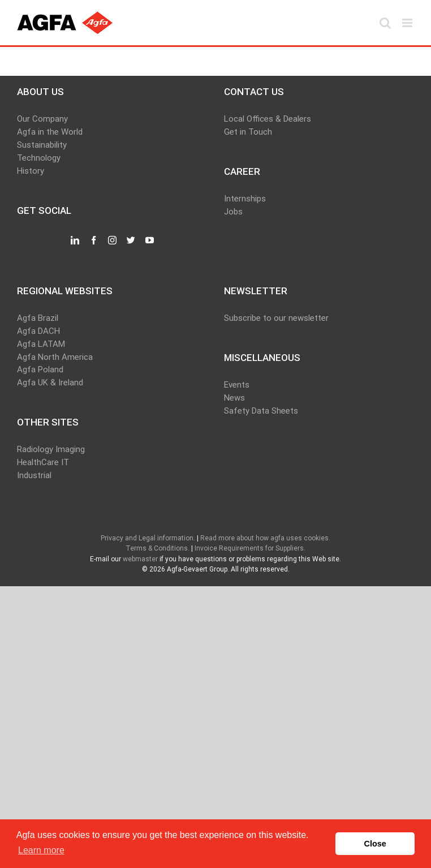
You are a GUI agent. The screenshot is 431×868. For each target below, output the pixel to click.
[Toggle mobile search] (385, 23)
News (234, 398)
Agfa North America (55, 357)
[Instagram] (112, 240)
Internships (245, 199)
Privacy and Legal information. (148, 538)
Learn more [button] (41, 850)
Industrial (34, 475)
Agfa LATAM (41, 344)
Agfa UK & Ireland (50, 383)
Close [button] (375, 844)
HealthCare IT (43, 462)
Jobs (233, 212)
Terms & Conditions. (158, 548)
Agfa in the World (50, 132)
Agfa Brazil (38, 318)
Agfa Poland (40, 369)
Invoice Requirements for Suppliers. (250, 548)
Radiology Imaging (51, 449)
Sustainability (42, 145)
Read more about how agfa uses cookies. (265, 538)
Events (237, 385)
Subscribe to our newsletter (276, 318)
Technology (39, 158)
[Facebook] (94, 240)
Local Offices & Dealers (268, 119)
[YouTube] (150, 240)
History (31, 171)
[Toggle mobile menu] (408, 23)
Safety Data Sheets (261, 411)
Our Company (42, 119)
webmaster (140, 559)
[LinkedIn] (75, 240)
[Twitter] (131, 240)
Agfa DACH (38, 331)
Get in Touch (248, 132)
